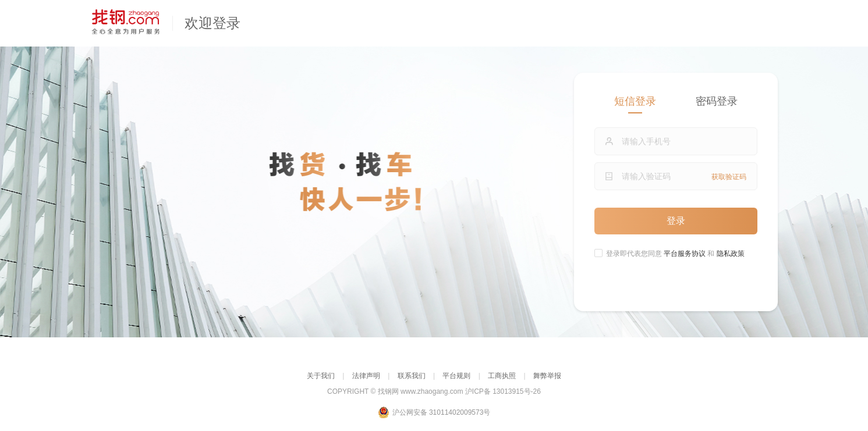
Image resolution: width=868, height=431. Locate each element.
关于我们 (321, 376)
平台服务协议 (685, 254)
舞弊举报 (547, 376)
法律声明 (366, 376)
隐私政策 (731, 254)
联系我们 (412, 376)
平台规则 (456, 376)
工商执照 (502, 376)
